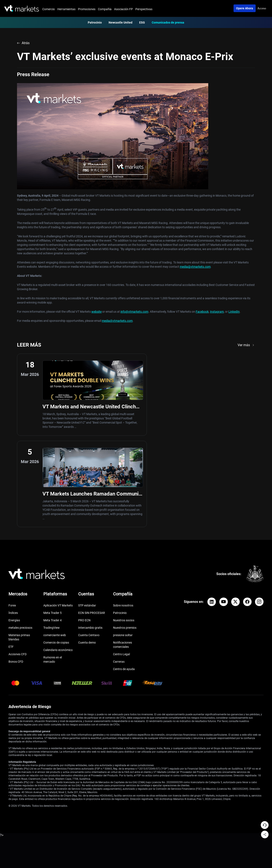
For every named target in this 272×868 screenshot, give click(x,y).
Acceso (262, 8)
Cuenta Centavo (89, 548)
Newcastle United (120, 22)
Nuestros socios (124, 533)
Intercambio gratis (90, 541)
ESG (142, 22)
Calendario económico (58, 563)
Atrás (23, 43)
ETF (11, 560)
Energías (14, 533)
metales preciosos (20, 541)
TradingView (52, 541)
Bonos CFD (16, 575)
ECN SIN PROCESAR (92, 526)
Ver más (246, 345)
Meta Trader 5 (52, 526)
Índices (13, 526)
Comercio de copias (56, 556)
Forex (12, 519)
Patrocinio (95, 22)
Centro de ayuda (124, 582)
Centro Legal (121, 567)
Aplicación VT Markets (58, 519)
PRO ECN (84, 533)
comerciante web (55, 548)
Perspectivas (144, 9)
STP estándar (87, 519)
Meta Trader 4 (52, 533)
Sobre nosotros (123, 519)
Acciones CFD (18, 567)
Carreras (119, 575)
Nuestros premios (125, 541)
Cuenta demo (87, 556)
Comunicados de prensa (168, 22)
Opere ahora (245, 8)
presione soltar (123, 548)
